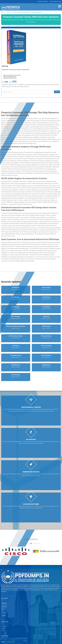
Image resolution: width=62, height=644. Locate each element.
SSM (3, 609)
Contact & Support (43, 2)
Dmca (3, 630)
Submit (57, 92)
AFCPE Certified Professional (21, 12)
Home (3, 12)
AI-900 (4, 615)
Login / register (54, 2)
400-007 (4, 606)
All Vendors (4, 626)
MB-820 (4, 603)
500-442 (4, 612)
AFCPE (9, 12)
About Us (4, 628)
